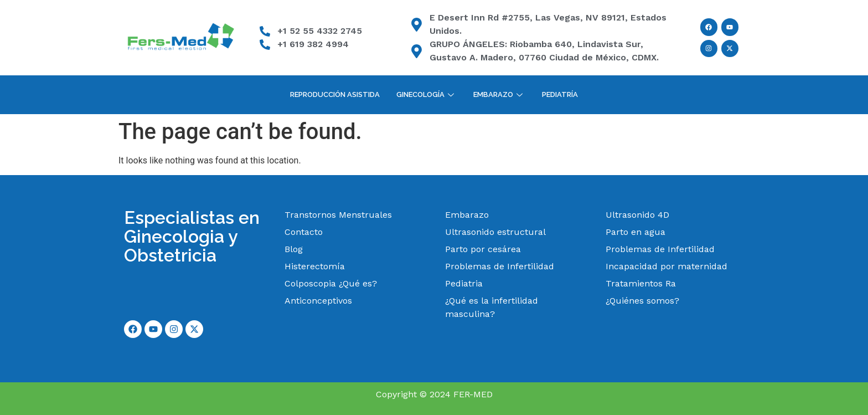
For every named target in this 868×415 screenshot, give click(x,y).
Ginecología (427, 94)
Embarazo (499, 94)
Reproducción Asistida (335, 94)
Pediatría (560, 94)
